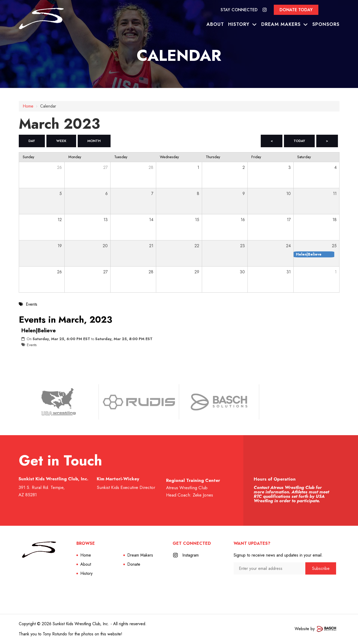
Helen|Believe (39, 331)
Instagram (191, 555)
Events (32, 345)
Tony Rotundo (55, 634)
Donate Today (296, 10)
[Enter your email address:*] (270, 569)
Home (28, 106)
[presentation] (261, 585)
